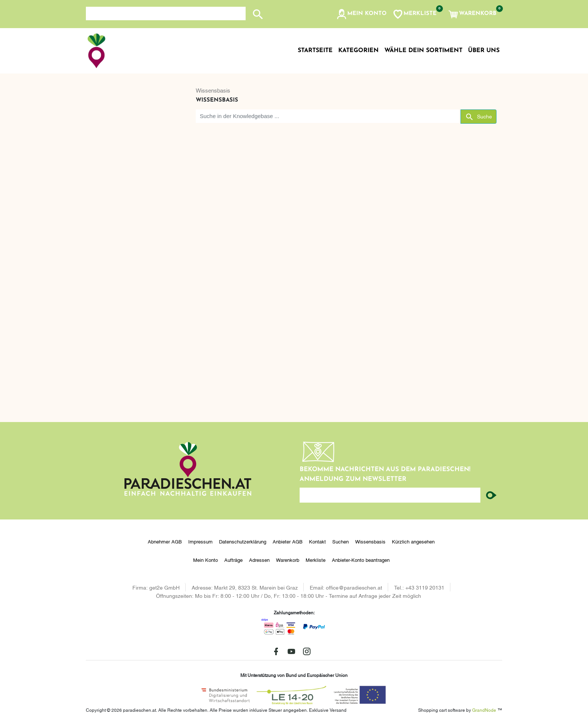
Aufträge (233, 560)
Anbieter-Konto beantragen (361, 560)
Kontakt (317, 541)
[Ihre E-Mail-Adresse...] (390, 495)
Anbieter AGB (288, 541)
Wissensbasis (213, 90)
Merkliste (316, 560)
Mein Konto (205, 560)
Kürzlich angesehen (413, 541)
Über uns (484, 51)
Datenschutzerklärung (243, 541)
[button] (361, 14)
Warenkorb (288, 560)
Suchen (340, 541)
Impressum (200, 541)
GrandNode (484, 710)
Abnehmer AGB (165, 541)
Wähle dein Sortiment (423, 51)
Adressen (259, 560)
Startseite (315, 51)
